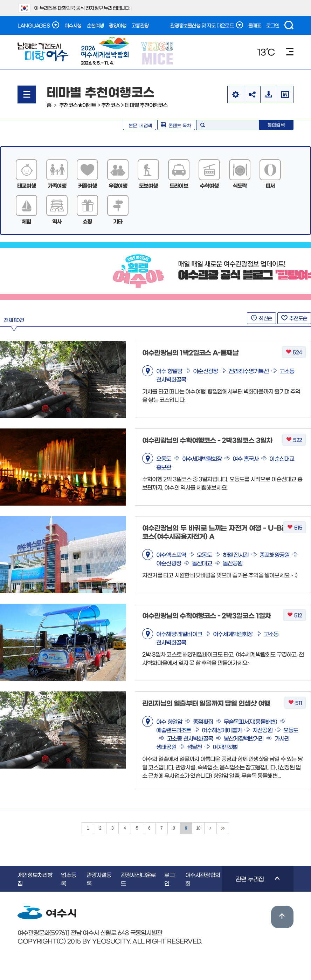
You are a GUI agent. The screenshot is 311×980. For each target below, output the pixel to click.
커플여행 (87, 185)
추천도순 (294, 318)
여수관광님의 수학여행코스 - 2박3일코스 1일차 (206, 615)
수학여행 (209, 185)
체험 (26, 221)
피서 (270, 185)
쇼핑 (87, 221)
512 (295, 615)
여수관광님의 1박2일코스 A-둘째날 (190, 352)
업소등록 (68, 879)
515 (295, 528)
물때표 (255, 25)
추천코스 (110, 105)
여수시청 (73, 25)
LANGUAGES (38, 25)
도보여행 (148, 185)
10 (198, 828)
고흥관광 (140, 25)
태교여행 (26, 185)
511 (295, 703)
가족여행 (57, 185)
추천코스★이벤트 (78, 105)
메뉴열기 (27, 94)
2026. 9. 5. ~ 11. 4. (105, 51)
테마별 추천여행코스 (146, 105)
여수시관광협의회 (203, 879)
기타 (118, 221)
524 (294, 352)
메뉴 (290, 52)
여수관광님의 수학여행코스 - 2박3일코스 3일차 (207, 440)
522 (294, 440)
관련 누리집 (251, 884)
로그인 (273, 25)
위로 (282, 917)
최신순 (261, 318)
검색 (289, 25)
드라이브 (179, 185)
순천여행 (95, 25)
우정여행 (118, 185)
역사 (57, 221)
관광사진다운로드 (138, 879)
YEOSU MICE (158, 53)
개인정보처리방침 (35, 879)
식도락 (240, 185)
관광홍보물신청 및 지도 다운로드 (206, 25)
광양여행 (118, 25)
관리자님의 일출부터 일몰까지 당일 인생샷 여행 (206, 703)
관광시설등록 (99, 879)
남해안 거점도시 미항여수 (43, 52)
